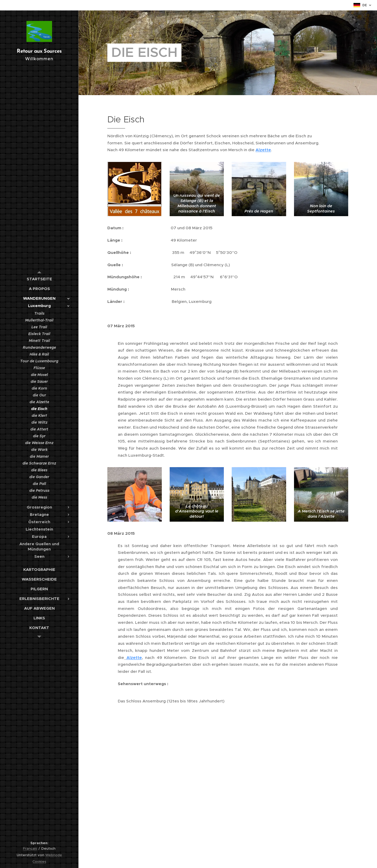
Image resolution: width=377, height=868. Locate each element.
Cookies (39, 862)
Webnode (54, 855)
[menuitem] (39, 279)
